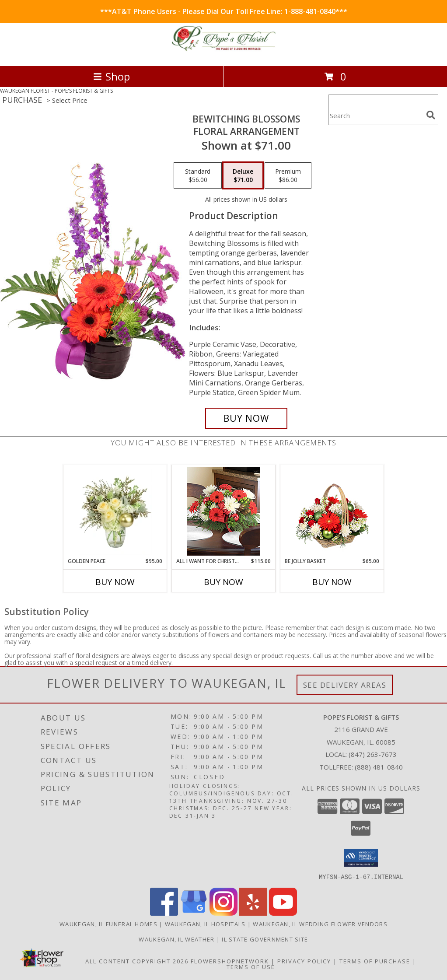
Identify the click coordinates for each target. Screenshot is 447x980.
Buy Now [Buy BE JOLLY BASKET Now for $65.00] (332, 582)
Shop (112, 76)
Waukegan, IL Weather (176, 939)
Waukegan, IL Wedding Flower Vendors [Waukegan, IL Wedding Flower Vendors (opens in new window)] (320, 924)
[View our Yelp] (253, 913)
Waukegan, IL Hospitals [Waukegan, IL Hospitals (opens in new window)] (205, 924)
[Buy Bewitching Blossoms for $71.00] (246, 418)
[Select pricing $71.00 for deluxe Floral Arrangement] (243, 175)
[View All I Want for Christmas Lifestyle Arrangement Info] (224, 511)
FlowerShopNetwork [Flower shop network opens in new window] (230, 961)
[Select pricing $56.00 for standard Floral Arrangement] (198, 175)
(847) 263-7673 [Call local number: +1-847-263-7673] (373, 754)
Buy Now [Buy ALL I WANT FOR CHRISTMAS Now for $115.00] (223, 582)
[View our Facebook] (164, 913)
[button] (361, 858)
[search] (431, 115)
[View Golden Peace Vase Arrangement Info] (115, 511)
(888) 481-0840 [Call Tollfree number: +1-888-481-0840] (379, 767)
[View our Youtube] (283, 913)
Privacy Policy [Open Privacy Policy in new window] (304, 961)
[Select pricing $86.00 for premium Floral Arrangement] (288, 175)
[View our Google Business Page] (194, 913)
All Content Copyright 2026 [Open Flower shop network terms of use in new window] (137, 961)
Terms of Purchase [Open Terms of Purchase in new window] (375, 961)
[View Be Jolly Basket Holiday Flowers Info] (332, 511)
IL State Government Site (265, 939)
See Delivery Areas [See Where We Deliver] (345, 685)
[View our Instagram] (223, 913)
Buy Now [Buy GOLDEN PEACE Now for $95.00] (115, 582)
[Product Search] (376, 115)
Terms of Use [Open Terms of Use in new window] (251, 966)
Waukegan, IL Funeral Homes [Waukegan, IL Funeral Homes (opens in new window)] (108, 924)
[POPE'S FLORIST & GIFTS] (223, 53)
